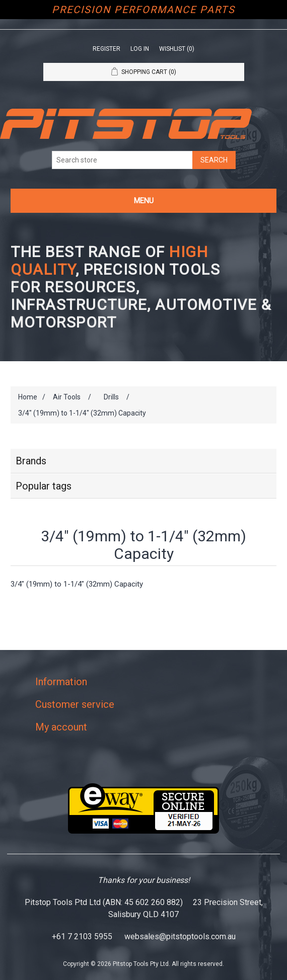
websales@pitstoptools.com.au (180, 936)
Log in (140, 49)
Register (106, 49)
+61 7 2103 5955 (82, 936)
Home (28, 397)
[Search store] (122, 160)
